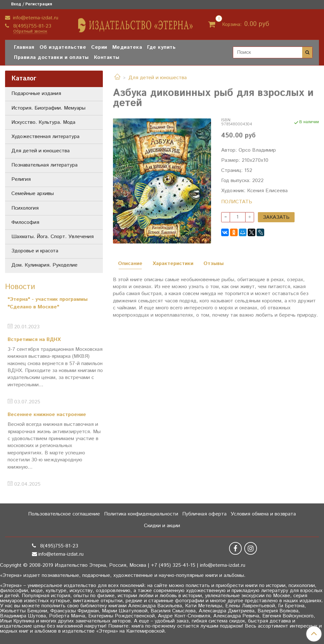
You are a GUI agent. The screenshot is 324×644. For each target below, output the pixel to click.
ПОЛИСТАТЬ (237, 202)
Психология (25, 208)
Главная (24, 47)
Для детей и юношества (158, 78)
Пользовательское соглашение (64, 514)
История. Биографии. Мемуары (48, 108)
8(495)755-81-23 (31, 26)
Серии (99, 47)
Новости (20, 287)
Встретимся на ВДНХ (34, 340)
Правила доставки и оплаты (51, 57)
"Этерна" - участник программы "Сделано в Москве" (48, 303)
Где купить (161, 47)
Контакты (107, 57)
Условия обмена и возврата (263, 514)
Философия (25, 222)
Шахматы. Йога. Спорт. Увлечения (53, 237)
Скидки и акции (162, 526)
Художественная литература (45, 137)
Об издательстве (63, 47)
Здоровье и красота (35, 251)
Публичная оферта (204, 514)
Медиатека (127, 47)
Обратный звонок (30, 32)
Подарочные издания (36, 94)
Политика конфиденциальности (141, 514)
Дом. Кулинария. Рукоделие (44, 265)
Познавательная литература (44, 165)
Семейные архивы (33, 194)
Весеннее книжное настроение (47, 415)
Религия (21, 179)
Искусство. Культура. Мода (43, 122)
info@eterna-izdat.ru (35, 18)
